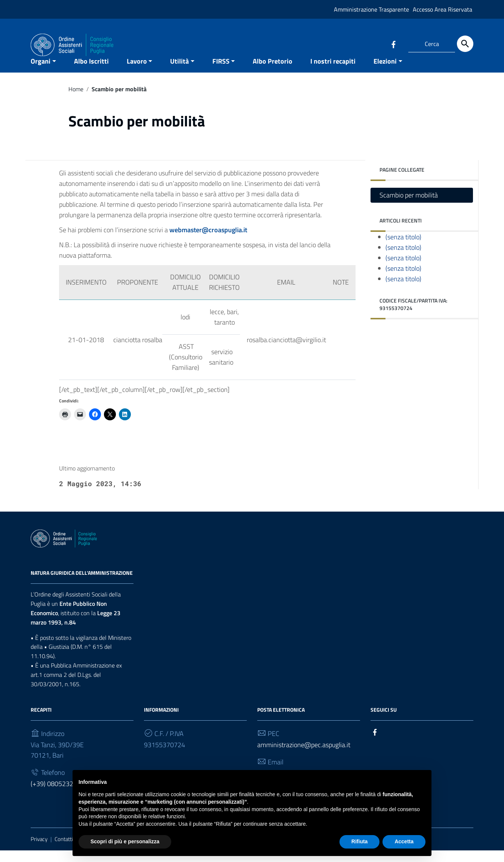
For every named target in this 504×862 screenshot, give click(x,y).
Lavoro (137, 72)
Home (76, 100)
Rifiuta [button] (360, 841)
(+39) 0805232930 (58, 795)
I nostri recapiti (333, 72)
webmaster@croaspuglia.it (208, 241)
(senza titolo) (403, 249)
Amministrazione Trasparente (371, 9)
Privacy (39, 850)
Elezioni (385, 72)
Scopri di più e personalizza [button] (125, 841)
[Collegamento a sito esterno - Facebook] (393, 44)
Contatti (64, 850)
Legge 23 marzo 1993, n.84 (76, 629)
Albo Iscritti (91, 72)
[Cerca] (465, 44)
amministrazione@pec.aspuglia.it (304, 756)
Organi (41, 72)
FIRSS (221, 72)
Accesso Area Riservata (442, 9)
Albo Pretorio (273, 72)
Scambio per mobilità (409, 207)
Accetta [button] (404, 841)
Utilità (179, 72)
